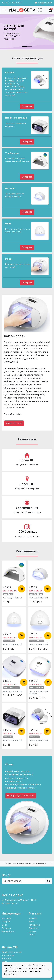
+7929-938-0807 (12, 3)
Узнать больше (14, 423)
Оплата (32, 931)
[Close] (48, 970)
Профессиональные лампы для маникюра (25, 863)
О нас (4, 925)
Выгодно (6, 959)
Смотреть (27, 106)
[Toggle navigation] (4, 10)
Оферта (6, 922)
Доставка (33, 928)
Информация (42, 3)
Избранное (34, 925)
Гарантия (6, 928)
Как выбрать (8, 931)
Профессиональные (12, 952)
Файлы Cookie (10, 974)
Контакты (6, 918)
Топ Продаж (8, 955)
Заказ (31, 922)
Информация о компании (21, 796)
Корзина (33, 918)
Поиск (32, 935)
